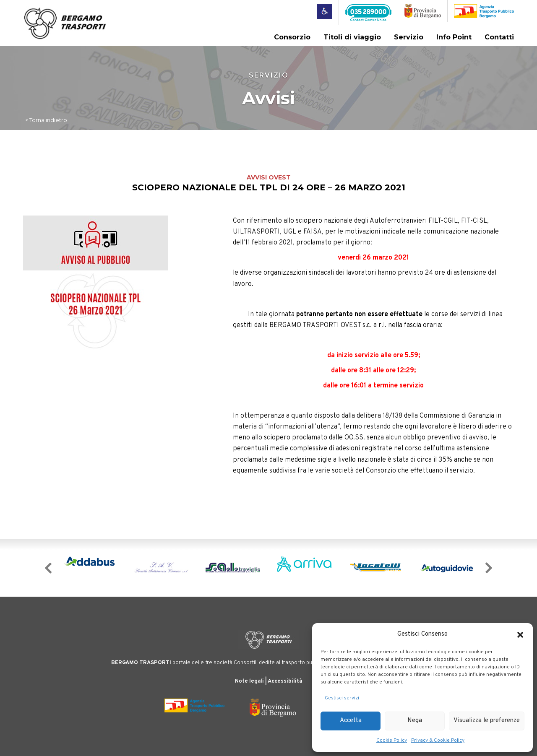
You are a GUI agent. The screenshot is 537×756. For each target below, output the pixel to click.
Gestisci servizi (342, 698)
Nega (415, 721)
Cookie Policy (392, 740)
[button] (520, 635)
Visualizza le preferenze (487, 721)
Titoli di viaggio (352, 37)
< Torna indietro (46, 120)
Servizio (409, 37)
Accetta (351, 721)
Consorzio (292, 37)
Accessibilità (285, 681)
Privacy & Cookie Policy (438, 740)
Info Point (454, 37)
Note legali (249, 681)
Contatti (499, 37)
